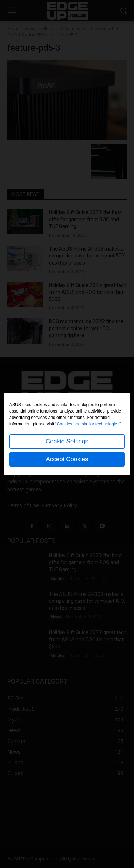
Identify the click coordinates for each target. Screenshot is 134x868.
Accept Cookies (67, 459)
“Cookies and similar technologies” (88, 424)
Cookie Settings (67, 441)
